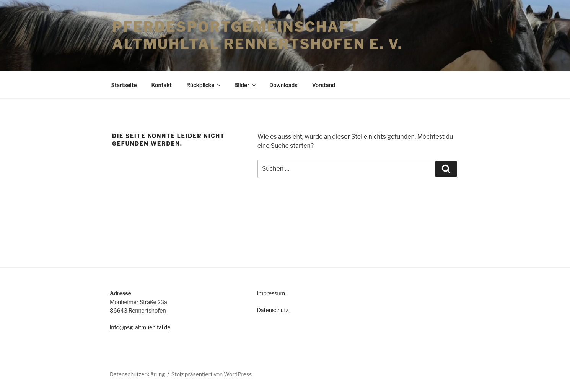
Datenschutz (273, 310)
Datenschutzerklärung (138, 374)
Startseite (124, 85)
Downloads (283, 85)
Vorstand (324, 85)
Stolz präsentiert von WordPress (212, 374)
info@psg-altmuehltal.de (140, 327)
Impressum (271, 293)
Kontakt (162, 85)
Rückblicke (204, 85)
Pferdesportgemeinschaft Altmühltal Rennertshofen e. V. (257, 35)
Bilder (245, 85)
